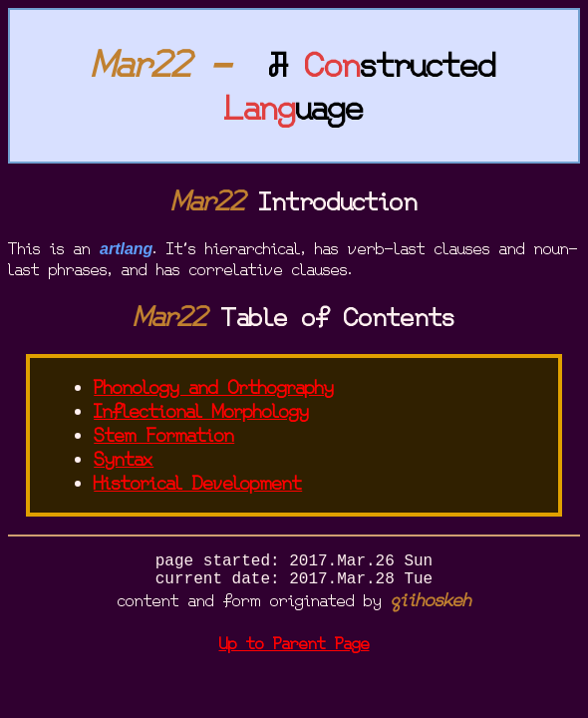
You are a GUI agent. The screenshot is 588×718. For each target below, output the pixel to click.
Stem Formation (164, 436)
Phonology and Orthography (214, 388)
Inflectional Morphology (201, 412)
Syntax (124, 460)
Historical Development (198, 484)
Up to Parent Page (294, 652)
